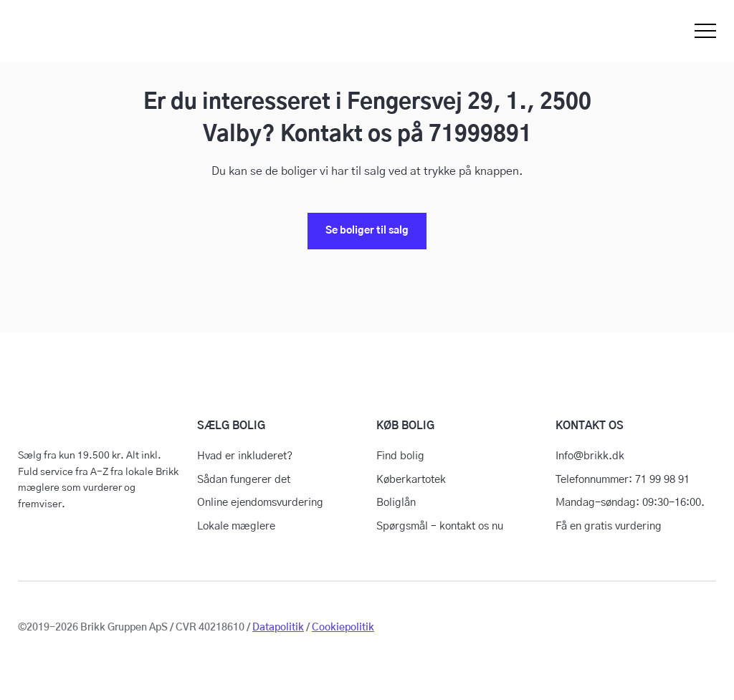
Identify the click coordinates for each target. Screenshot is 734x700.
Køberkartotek (411, 480)
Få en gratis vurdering (609, 526)
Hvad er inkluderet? (245, 456)
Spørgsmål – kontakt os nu (440, 526)
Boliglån (396, 503)
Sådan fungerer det (244, 480)
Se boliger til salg (367, 231)
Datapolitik (278, 628)
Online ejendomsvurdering (260, 503)
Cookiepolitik (343, 628)
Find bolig (400, 456)
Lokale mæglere (236, 526)
